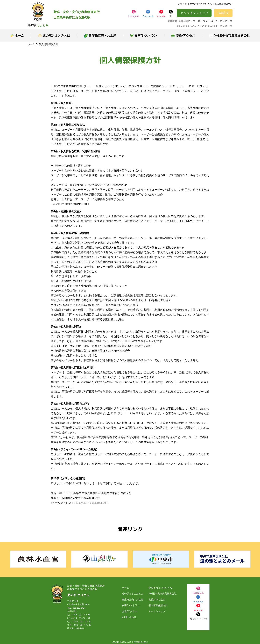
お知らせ (182, 4)
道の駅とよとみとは (54, 36)
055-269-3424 (79, 608)
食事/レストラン (144, 36)
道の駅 (38, 25)
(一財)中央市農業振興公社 (229, 36)
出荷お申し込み (157, 600)
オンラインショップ (194, 13)
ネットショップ (157, 611)
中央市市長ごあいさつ (160, 588)
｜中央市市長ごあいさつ (200, 4)
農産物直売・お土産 (100, 36)
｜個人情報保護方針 (223, 4)
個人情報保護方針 (158, 605)
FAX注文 (223, 13)
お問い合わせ (129, 617)
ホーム (17, 36)
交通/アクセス (183, 36)
